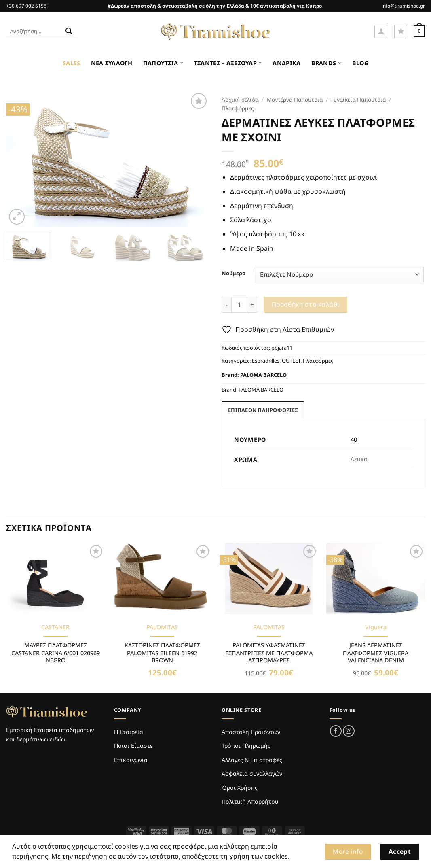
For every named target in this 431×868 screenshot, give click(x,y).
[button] (381, 32)
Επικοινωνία (131, 760)
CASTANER (55, 627)
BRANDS (326, 63)
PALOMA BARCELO (263, 375)
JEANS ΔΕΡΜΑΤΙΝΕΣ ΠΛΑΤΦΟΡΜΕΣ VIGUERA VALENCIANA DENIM (376, 653)
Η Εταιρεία (129, 732)
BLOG (360, 63)
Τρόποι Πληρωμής (246, 746)
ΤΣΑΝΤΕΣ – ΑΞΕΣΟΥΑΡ (228, 63)
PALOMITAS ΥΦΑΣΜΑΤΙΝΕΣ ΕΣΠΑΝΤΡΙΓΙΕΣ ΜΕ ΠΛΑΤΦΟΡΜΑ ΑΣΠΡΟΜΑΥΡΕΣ (269, 653)
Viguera (376, 627)
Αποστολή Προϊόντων (251, 732)
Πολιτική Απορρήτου (250, 801)
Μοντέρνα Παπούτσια (295, 99)
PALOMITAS (162, 627)
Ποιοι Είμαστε (133, 746)
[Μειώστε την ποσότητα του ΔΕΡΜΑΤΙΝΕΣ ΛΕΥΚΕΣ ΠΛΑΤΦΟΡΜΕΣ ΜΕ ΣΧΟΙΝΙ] (226, 305)
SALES (71, 63)
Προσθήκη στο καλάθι (306, 304)
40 (354, 440)
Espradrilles (266, 361)
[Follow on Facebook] (336, 731)
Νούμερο (233, 274)
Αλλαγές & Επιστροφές (252, 760)
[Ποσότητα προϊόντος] (239, 305)
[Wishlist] (401, 32)
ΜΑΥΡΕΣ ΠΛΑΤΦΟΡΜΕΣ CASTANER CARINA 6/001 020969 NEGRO (56, 653)
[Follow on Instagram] (349, 731)
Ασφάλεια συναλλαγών (252, 774)
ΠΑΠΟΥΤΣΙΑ (163, 63)
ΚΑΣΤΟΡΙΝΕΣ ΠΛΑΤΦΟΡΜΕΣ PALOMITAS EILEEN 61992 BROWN (162, 653)
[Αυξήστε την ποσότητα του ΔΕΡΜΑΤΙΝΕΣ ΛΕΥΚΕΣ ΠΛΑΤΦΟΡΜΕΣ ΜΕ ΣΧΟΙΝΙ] (252, 305)
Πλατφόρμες (238, 108)
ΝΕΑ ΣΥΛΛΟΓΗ (112, 63)
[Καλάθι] (419, 32)
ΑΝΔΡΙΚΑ (286, 63)
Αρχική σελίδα (240, 99)
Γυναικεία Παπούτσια (358, 99)
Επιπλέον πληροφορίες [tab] (263, 410)
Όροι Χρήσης (240, 788)
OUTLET (291, 361)
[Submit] (69, 32)
